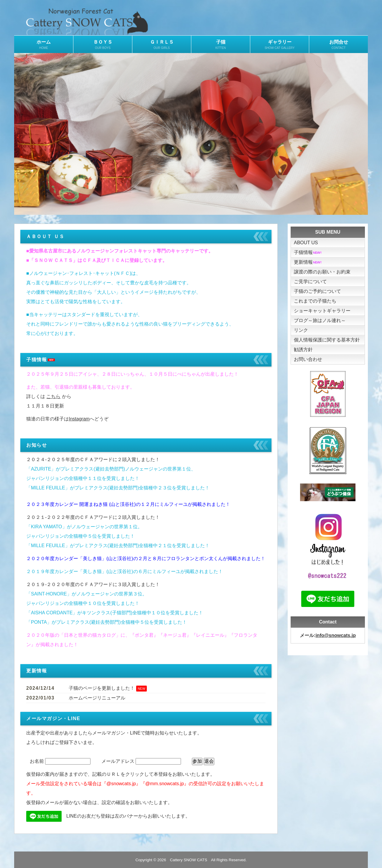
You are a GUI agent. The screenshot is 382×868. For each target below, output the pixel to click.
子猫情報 (308, 252)
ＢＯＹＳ (103, 45)
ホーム (44, 45)
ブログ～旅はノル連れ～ (320, 320)
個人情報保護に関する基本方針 (327, 340)
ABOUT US (306, 243)
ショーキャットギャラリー (322, 311)
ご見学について (310, 282)
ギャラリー (280, 45)
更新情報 (308, 262)
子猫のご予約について (317, 291)
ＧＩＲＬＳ (162, 45)
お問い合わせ (308, 359)
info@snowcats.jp (336, 635)
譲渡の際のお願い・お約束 (322, 272)
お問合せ (339, 45)
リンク (301, 330)
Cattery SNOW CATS (188, 860)
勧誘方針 (303, 350)
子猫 (221, 45)
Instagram (79, 419)
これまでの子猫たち (315, 301)
